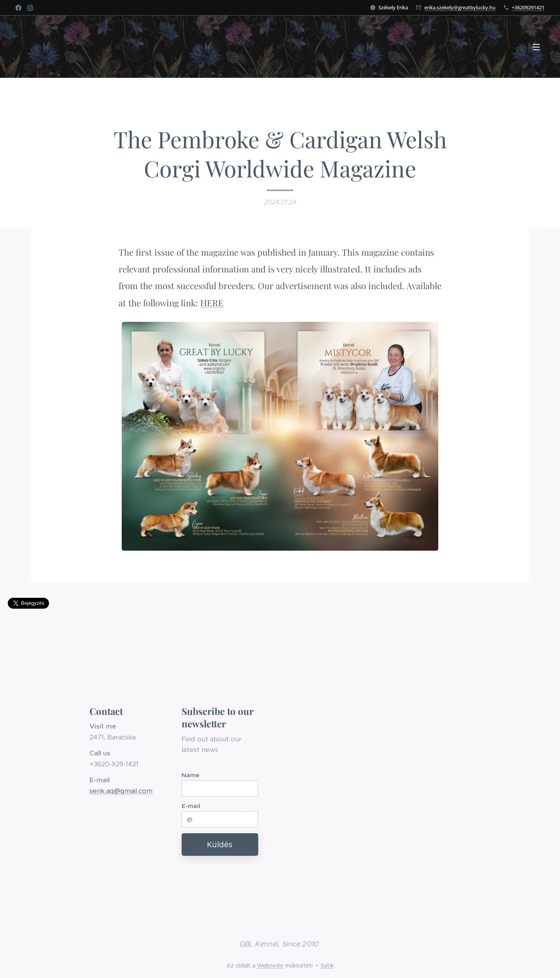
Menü (536, 47)
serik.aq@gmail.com (121, 791)
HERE (212, 303)
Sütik (327, 966)
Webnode (270, 966)
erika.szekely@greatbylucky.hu (460, 7)
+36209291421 (528, 7)
